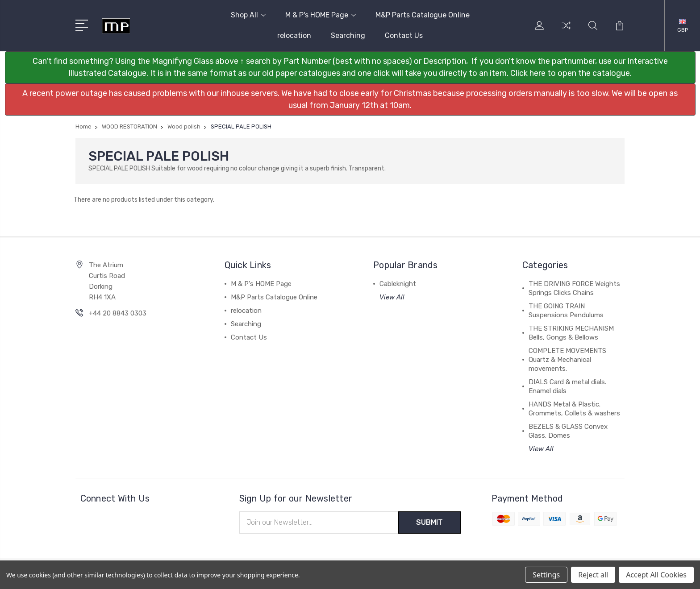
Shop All (248, 15)
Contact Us (404, 35)
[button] (350, 67)
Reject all (593, 575)
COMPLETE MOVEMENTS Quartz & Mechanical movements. (567, 360)
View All (392, 297)
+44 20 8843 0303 (118, 313)
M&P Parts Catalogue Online (423, 15)
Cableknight (398, 284)
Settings (546, 575)
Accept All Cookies (656, 575)
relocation (294, 35)
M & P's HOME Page (321, 15)
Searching (348, 35)
